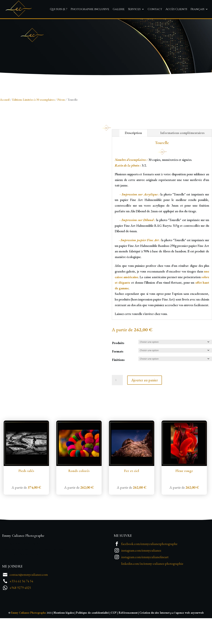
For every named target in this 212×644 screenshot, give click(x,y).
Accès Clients (176, 9)
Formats (118, 374)
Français (197, 9)
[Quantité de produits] (117, 402)
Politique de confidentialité (92, 635)
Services (134, 9)
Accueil (5, 122)
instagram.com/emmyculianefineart (145, 579)
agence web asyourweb (190, 635)
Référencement (128, 635)
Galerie (119, 9)
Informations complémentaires (182, 155)
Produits (118, 365)
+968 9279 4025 (20, 610)
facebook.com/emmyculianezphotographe (149, 566)
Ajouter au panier (145, 402)
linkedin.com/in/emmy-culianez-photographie (152, 586)
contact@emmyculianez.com (29, 597)
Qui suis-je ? (59, 9)
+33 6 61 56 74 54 (21, 603)
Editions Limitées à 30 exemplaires (33, 122)
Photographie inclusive (90, 9)
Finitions (118, 382)
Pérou (61, 122)
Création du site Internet (155, 635)
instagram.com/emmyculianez (141, 573)
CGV (114, 635)
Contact (155, 9)
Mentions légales (64, 635)
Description (133, 155)
